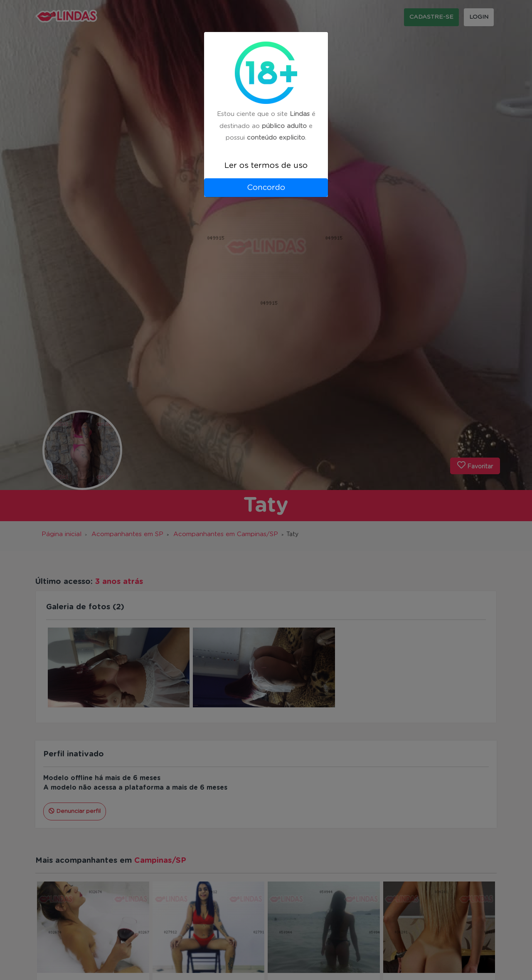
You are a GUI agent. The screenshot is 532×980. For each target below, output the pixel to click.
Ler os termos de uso (266, 166)
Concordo (266, 188)
